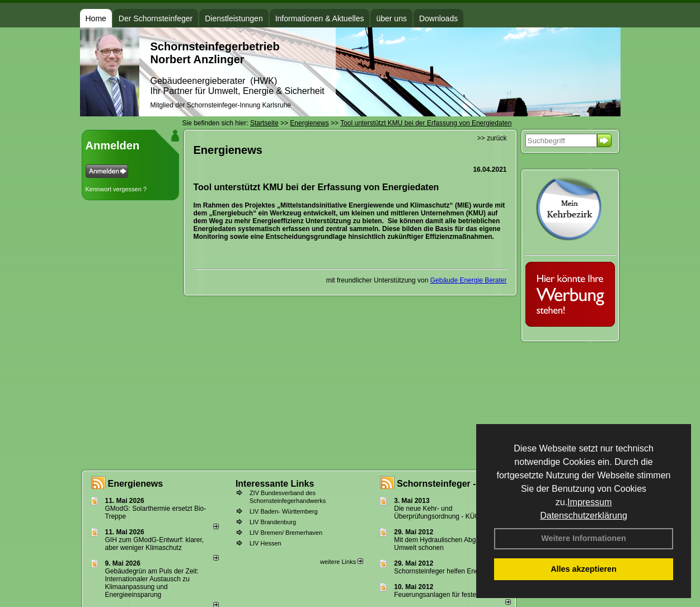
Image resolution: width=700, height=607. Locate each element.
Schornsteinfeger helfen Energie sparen (453, 571)
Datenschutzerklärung (584, 516)
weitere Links (342, 562)
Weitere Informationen (584, 538)
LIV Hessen (266, 543)
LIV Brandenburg (273, 522)
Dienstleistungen (234, 18)
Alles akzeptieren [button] (584, 569)
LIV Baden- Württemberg (284, 511)
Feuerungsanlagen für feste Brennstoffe (453, 595)
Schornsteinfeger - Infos (448, 484)
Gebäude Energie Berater (469, 280)
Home (96, 18)
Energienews (136, 484)
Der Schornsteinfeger (156, 18)
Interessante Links (275, 484)
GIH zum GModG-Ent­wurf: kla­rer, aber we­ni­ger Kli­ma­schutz (155, 544)
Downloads (438, 18)
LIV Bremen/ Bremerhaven (286, 533)
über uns (391, 18)
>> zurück (492, 138)
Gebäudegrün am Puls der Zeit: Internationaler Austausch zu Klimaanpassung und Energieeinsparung (152, 583)
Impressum (589, 502)
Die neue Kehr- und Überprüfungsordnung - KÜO (437, 512)
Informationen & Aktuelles (320, 18)
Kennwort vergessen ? (116, 189)
